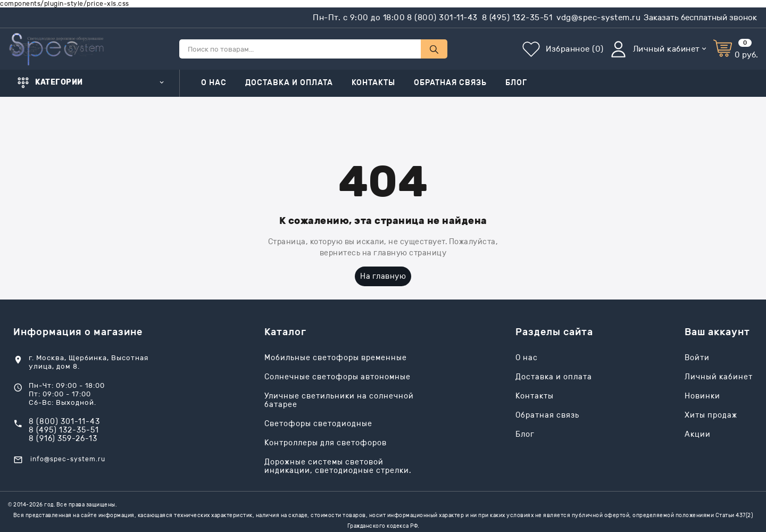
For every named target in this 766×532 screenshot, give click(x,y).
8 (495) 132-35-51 (517, 18)
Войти (697, 358)
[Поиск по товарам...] (300, 49)
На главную (383, 276)
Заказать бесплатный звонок (700, 18)
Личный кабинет (719, 377)
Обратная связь (450, 83)
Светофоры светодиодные (318, 424)
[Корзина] (736, 49)
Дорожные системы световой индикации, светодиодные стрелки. (338, 467)
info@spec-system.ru (68, 459)
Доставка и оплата (289, 83)
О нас (214, 83)
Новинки (702, 396)
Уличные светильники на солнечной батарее (339, 401)
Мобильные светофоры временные (336, 358)
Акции (698, 435)
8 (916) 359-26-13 (63, 439)
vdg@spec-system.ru (598, 18)
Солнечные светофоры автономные (338, 377)
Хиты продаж (711, 415)
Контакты (373, 83)
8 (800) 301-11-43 (442, 18)
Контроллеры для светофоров (326, 443)
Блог (516, 83)
